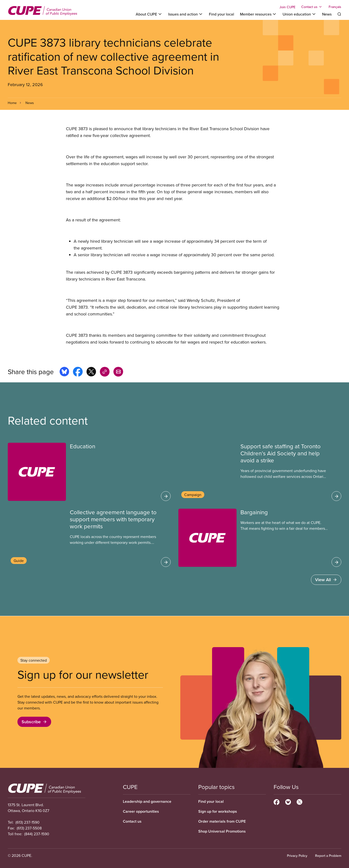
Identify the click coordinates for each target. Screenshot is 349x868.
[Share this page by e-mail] (118, 372)
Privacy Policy (297, 856)
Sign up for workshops (218, 811)
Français (335, 7)
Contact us (132, 821)
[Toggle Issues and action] (186, 14)
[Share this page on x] (91, 372)
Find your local (222, 14)
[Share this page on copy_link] (105, 372)
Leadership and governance (147, 801)
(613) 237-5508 (29, 828)
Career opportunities (141, 811)
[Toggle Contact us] (312, 7)
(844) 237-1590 (37, 834)
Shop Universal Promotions (222, 831)
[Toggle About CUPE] (149, 14)
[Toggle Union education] (299, 14)
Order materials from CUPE (222, 821)
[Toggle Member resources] (258, 14)
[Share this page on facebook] (78, 372)
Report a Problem (328, 856)
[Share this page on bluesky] (64, 372)
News (327, 14)
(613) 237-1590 (28, 822)
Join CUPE (287, 7)
